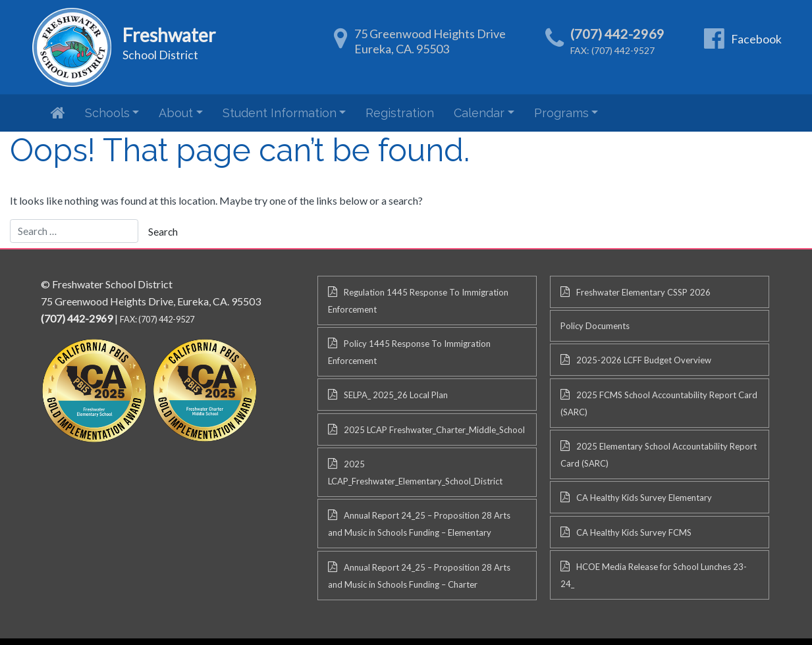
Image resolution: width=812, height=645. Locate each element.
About (176, 113)
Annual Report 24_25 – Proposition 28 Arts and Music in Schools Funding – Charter (419, 576)
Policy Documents (595, 326)
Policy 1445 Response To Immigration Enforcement (409, 352)
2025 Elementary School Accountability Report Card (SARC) (659, 455)
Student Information (280, 113)
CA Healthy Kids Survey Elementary (644, 498)
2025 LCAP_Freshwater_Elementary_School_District (415, 473)
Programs (561, 113)
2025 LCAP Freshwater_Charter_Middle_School (434, 430)
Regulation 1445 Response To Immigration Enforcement (418, 301)
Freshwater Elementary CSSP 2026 (643, 292)
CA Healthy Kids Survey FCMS (634, 532)
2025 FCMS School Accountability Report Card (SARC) (659, 403)
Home (58, 113)
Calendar (479, 113)
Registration (400, 113)
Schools (107, 113)
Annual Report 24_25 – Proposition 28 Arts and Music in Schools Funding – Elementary (419, 524)
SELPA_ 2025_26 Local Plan (396, 395)
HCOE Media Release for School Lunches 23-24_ (654, 575)
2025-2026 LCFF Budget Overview (644, 360)
